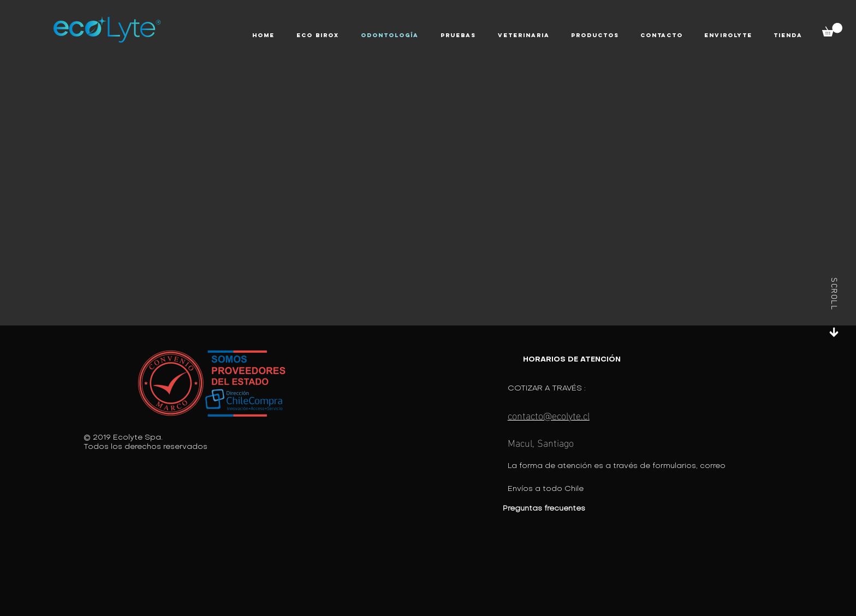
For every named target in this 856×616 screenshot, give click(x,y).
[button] (318, 35)
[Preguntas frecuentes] (577, 509)
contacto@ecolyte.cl (549, 415)
